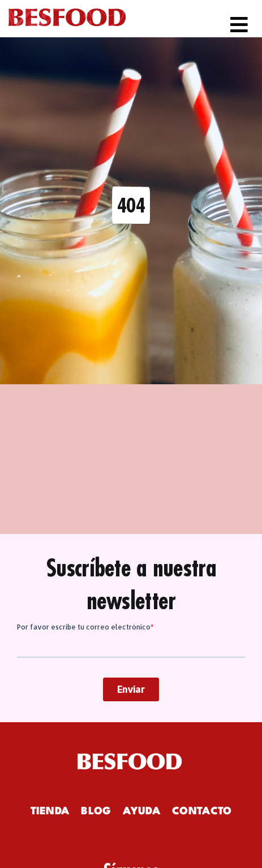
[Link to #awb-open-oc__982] (239, 25)
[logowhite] (131, 756)
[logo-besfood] (67, 8)
